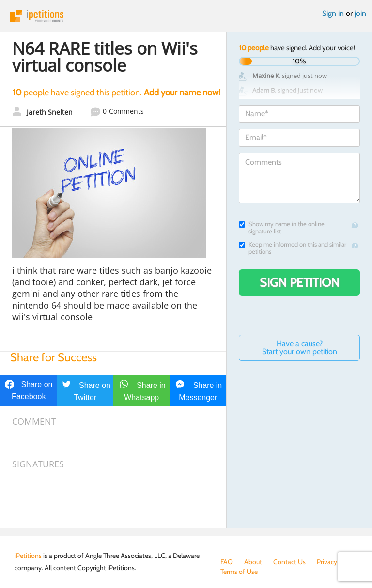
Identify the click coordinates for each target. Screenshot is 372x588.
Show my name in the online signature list (282, 228)
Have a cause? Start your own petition (300, 348)
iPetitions (186, 16)
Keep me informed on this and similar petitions (293, 248)
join (360, 13)
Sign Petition (300, 282)
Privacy (327, 562)
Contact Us (289, 562)
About (253, 562)
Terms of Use (239, 572)
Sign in (333, 13)
